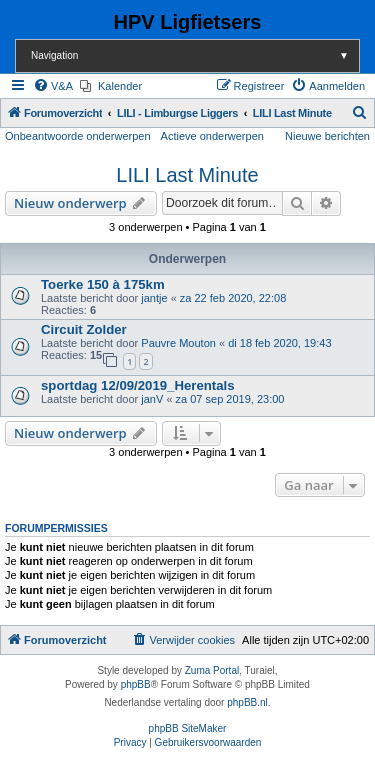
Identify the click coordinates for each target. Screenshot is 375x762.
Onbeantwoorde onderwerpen (78, 136)
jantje (154, 298)
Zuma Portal (212, 670)
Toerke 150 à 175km (103, 284)
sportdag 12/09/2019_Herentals (138, 385)
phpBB (136, 684)
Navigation (195, 55)
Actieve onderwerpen (212, 136)
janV (152, 399)
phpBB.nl (247, 702)
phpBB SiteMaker (188, 728)
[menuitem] (53, 86)
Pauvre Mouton (178, 343)
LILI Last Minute (187, 175)
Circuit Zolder (84, 329)
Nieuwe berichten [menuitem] (327, 136)
